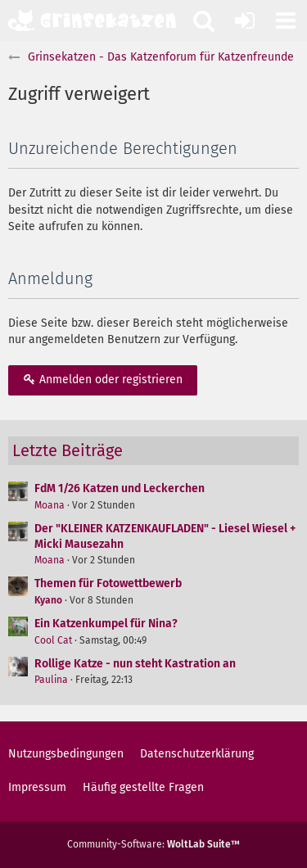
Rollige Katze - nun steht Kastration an (135, 664)
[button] (286, 20)
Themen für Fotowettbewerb (108, 583)
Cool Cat (53, 640)
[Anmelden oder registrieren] (245, 20)
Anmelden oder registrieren (103, 380)
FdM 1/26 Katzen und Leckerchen (120, 488)
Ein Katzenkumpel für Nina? (106, 624)
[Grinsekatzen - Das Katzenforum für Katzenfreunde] (92, 20)
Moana (50, 505)
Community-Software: (153, 844)
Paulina (51, 680)
